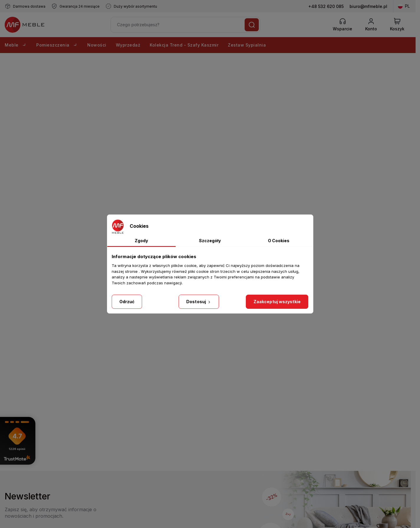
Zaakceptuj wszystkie (277, 302)
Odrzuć (127, 302)
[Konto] (371, 25)
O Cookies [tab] (279, 241)
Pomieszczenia (57, 45)
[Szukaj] (252, 25)
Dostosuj (199, 302)
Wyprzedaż (128, 45)
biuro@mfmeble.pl (368, 6)
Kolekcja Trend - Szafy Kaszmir (184, 45)
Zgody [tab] (141, 241)
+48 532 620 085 (326, 6)
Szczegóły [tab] (210, 241)
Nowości (97, 45)
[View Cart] (397, 25)
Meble (16, 45)
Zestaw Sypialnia (247, 45)
